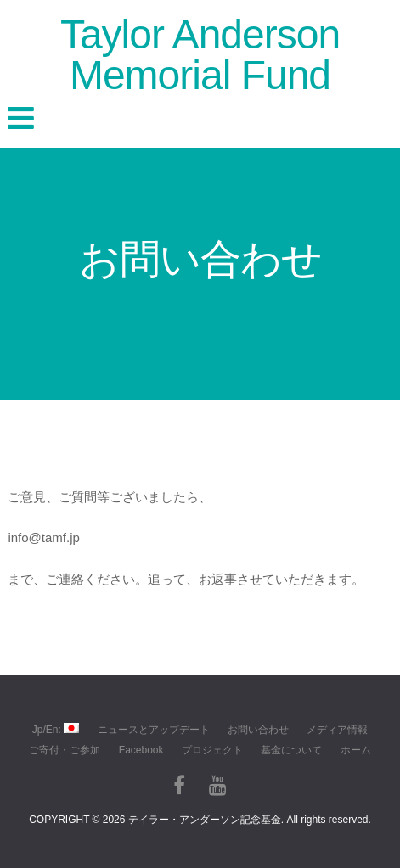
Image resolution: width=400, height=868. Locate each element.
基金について (291, 750)
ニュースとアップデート (154, 730)
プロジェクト (212, 750)
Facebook (141, 750)
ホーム (356, 750)
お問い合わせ (258, 730)
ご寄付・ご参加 (65, 750)
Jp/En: (56, 729)
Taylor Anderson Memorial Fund (200, 55)
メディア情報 (337, 730)
